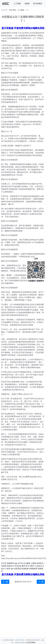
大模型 (34, 563)
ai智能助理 (33, 569)
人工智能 (17, 3)
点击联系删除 (31, 643)
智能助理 (10, 563)
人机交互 (39, 566)
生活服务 (27, 563)
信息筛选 (17, 569)
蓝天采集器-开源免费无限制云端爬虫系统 (23, 28)
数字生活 (26, 566)
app (16, 563)
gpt (12, 569)
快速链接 (25, 569)
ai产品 (20, 563)
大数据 (27, 3)
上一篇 (5, 582)
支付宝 (4, 563)
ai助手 (32, 566)
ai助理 (39, 563)
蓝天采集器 (38, 3)
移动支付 (10, 566)
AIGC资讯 (12, 10)
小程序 (8, 569)
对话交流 (18, 566)
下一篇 (41, 582)
